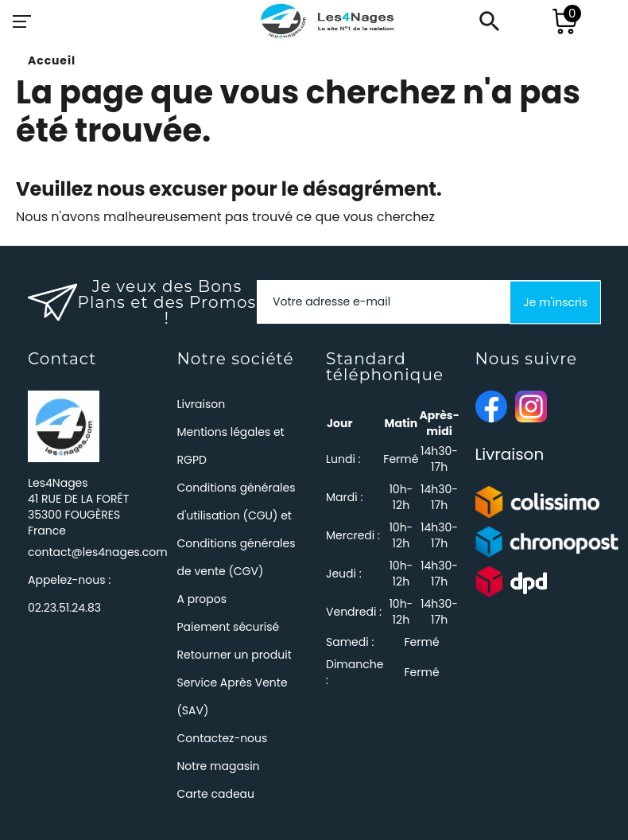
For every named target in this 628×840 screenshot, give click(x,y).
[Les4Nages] (327, 21)
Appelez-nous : (69, 594)
